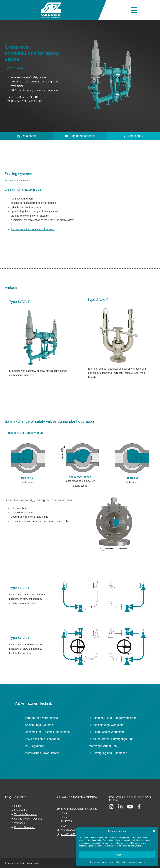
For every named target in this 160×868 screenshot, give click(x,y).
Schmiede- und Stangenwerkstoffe (115, 718)
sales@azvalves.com (73, 830)
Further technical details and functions (33, 229)
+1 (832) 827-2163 (71, 834)
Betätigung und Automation (110, 753)
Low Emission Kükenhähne (42, 739)
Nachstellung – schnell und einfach (47, 732)
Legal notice (21, 810)
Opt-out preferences (99, 862)
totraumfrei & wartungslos (41, 718)
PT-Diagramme (35, 746)
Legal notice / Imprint (136, 862)
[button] (154, 831)
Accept (117, 855)
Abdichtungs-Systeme (39, 725)
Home (18, 806)
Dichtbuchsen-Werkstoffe (109, 732)
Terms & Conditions (25, 814)
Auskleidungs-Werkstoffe (108, 725)
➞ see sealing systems (18, 181)
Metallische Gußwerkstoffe (42, 753)
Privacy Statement (117, 862)
